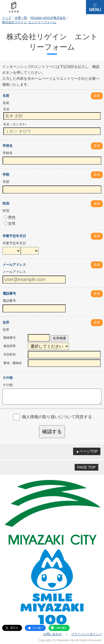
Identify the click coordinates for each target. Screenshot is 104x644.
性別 (6, 203)
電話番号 (9, 293)
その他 (8, 378)
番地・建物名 (13, 363)
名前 (6, 96)
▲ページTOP (87, 451)
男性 (10, 217)
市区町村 (10, 355)
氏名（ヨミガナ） (16, 124)
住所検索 (59, 338)
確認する (52, 432)
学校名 (8, 146)
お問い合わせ (53, 634)
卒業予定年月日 (14, 236)
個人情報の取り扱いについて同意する (57, 417)
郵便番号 (10, 338)
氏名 (6, 109)
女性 (10, 223)
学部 (6, 175)
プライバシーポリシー (86, 634)
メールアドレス (14, 265)
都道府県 (10, 346)
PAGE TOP (86, 467)
